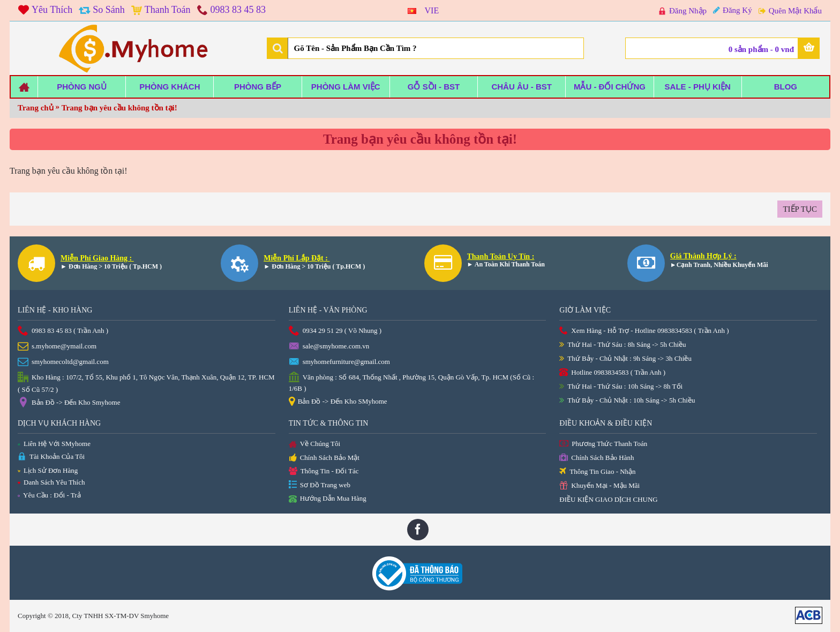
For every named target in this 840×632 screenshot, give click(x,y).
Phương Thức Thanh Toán (603, 444)
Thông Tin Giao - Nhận (597, 472)
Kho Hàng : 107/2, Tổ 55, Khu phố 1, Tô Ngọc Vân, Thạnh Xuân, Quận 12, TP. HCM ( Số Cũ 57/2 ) (146, 383)
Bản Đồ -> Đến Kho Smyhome (69, 403)
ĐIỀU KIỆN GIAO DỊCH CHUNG (608, 499)
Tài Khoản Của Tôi (51, 457)
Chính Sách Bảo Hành (597, 458)
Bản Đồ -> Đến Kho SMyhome (338, 402)
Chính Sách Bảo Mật (324, 458)
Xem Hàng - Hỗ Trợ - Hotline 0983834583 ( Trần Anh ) (644, 331)
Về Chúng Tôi (314, 444)
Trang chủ (36, 108)
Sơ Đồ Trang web (320, 485)
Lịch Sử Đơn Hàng (48, 470)
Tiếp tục (800, 209)
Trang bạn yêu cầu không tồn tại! (119, 108)
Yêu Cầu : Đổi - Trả (49, 495)
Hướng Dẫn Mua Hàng (328, 499)
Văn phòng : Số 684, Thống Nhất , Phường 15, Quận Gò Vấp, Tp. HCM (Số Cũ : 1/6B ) (412, 382)
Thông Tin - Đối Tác (324, 471)
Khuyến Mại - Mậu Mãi (599, 486)
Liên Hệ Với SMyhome (54, 444)
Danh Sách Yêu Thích (51, 482)
